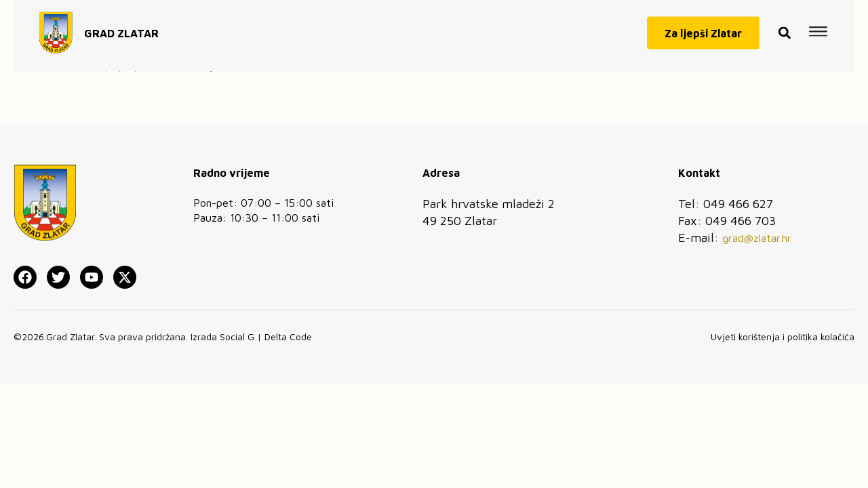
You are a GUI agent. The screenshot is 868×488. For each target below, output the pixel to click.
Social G (237, 337)
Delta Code (288, 337)
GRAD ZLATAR (121, 28)
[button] (784, 29)
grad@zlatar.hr (757, 238)
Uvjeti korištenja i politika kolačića (783, 337)
